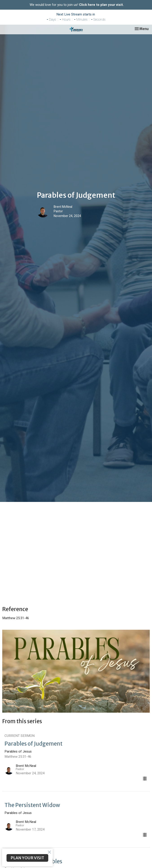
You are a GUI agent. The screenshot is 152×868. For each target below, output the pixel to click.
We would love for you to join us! (77, 5)
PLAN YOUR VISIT (27, 858)
